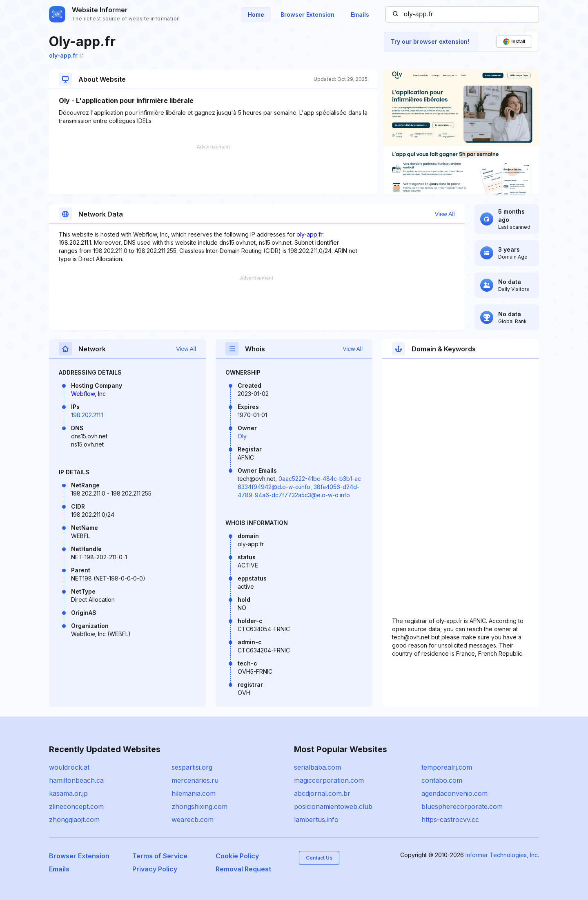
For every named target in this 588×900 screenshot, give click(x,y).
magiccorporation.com (329, 780)
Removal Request (243, 869)
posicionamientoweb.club (333, 806)
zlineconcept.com (76, 806)
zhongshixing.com (199, 806)
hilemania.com (194, 793)
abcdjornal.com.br (322, 793)
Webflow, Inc (88, 394)
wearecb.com (193, 820)
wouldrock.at (69, 767)
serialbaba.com (317, 767)
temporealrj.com (447, 767)
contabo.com (442, 780)
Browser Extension (307, 15)
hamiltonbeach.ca (76, 780)
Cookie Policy (237, 856)
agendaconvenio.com (454, 793)
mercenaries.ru (195, 780)
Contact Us (319, 858)
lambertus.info (316, 820)
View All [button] (445, 214)
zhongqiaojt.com (74, 820)
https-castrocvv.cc (450, 820)
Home (256, 15)
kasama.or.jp (68, 793)
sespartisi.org (192, 767)
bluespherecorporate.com (462, 806)
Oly (242, 436)
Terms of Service (160, 856)
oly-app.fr (66, 55)
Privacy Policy (155, 869)
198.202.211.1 (87, 415)
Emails (360, 15)
